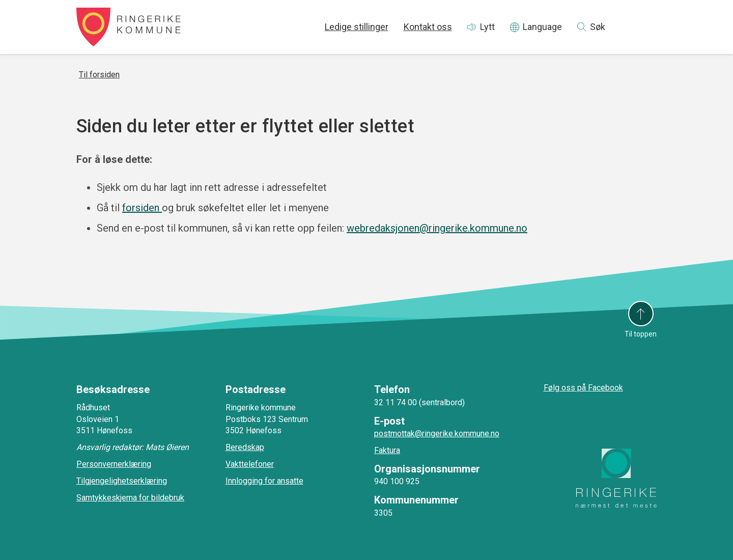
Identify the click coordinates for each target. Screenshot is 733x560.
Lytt (487, 27)
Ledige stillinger (357, 27)
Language (542, 27)
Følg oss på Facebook (583, 388)
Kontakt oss (428, 27)
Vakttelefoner (250, 464)
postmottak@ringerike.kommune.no (437, 433)
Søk (598, 27)
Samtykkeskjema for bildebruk (130, 498)
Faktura (387, 450)
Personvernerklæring (114, 464)
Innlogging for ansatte (264, 481)
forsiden (142, 208)
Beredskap (245, 447)
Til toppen (641, 334)
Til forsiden (99, 75)
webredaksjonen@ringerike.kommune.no (437, 228)
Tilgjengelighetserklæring (122, 481)
